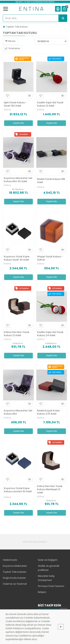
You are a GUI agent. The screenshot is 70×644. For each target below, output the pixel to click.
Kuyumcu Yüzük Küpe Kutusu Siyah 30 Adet (17, 258)
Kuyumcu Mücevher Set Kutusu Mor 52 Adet (18, 180)
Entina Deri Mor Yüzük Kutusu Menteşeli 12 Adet (50, 490)
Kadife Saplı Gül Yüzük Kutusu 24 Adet (50, 334)
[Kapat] (61, 627)
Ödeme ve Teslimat (15, 584)
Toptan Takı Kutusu (17, 27)
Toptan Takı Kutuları (15, 572)
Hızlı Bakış (29, 96)
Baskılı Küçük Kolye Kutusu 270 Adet (48, 412)
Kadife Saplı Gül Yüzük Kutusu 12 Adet (50, 104)
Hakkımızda (10, 560)
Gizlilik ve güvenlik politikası (49, 568)
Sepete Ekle (18, 123)
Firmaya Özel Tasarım (51, 586)
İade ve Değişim (48, 560)
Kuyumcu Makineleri (15, 566)
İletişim (42, 592)
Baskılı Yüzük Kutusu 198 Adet (51, 181)
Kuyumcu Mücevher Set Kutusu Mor (18, 412)
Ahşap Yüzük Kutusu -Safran (50, 258)
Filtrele (10, 41)
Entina (7, 110)
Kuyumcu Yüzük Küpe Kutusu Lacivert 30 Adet (18, 490)
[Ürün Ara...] (63, 18)
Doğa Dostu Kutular (14, 578)
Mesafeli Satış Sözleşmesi (46, 578)
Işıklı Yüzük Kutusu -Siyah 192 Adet (15, 104)
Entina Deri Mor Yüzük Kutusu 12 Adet (17, 334)
